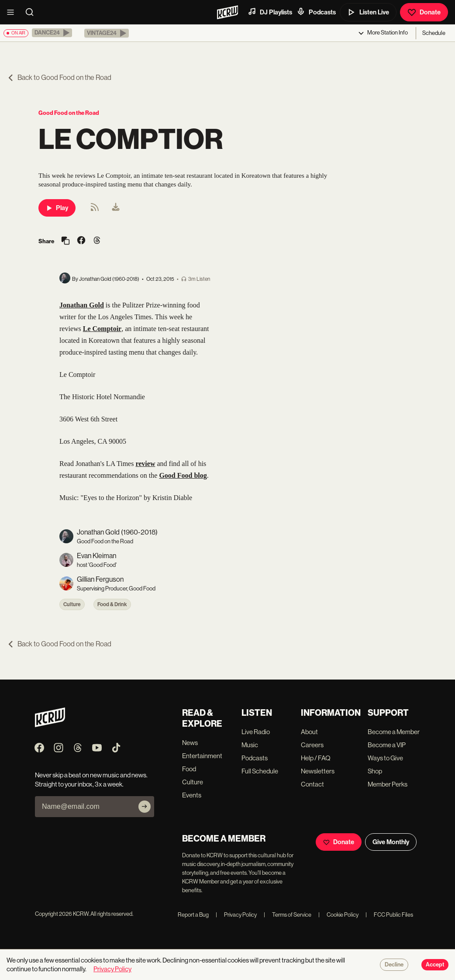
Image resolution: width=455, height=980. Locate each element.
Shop (375, 771)
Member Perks (388, 784)
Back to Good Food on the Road (59, 78)
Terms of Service (288, 915)
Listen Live (368, 12)
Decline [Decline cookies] (394, 965)
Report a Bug (193, 915)
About (309, 732)
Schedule (434, 33)
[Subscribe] (145, 807)
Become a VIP (387, 745)
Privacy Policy (236, 915)
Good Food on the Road (69, 113)
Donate (424, 12)
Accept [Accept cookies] (435, 965)
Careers (312, 745)
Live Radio (256, 732)
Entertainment (202, 756)
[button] (52, 33)
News (190, 743)
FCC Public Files (389, 915)
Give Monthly (391, 842)
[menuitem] (116, 208)
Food (189, 769)
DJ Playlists (270, 12)
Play (57, 208)
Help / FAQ (316, 758)
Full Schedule (260, 771)
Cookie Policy (338, 915)
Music (250, 745)
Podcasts (316, 12)
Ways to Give (385, 758)
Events (192, 795)
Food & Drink (112, 604)
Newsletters (318, 771)
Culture (72, 604)
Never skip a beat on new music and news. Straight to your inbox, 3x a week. (91, 780)
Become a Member (394, 732)
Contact (312, 784)
